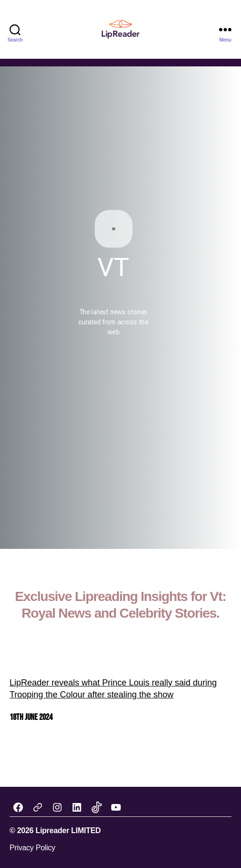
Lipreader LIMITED (68, 830)
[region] (120, 308)
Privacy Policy (32, 848)
